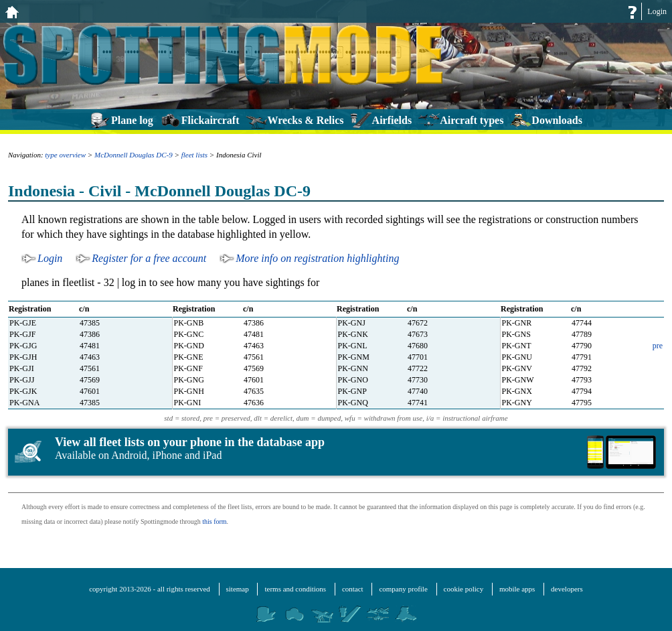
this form (214, 521)
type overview (65, 155)
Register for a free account (149, 258)
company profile (403, 589)
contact (353, 589)
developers (567, 589)
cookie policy (464, 589)
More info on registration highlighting (317, 258)
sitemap (238, 589)
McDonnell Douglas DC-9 (134, 155)
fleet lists (194, 155)
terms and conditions (295, 589)
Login (657, 11)
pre (658, 346)
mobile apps (517, 589)
